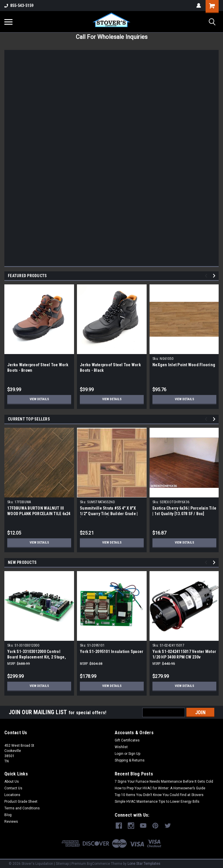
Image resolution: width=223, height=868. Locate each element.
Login (119, 754)
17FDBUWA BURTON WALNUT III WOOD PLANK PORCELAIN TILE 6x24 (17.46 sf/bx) (39, 514)
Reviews (11, 822)
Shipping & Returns (130, 760)
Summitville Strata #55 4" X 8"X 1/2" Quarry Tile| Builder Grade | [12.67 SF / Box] (109, 514)
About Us (12, 782)
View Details (39, 399)
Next (215, 276)
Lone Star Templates (144, 862)
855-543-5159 (19, 6)
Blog (8, 815)
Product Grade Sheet (21, 802)
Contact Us (13, 788)
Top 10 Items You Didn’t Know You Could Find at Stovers (159, 795)
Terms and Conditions (22, 808)
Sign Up (134, 754)
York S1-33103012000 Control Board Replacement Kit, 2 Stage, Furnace (37, 657)
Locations (12, 795)
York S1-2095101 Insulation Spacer (111, 652)
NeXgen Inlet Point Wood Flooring (184, 365)
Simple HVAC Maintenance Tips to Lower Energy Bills (157, 802)
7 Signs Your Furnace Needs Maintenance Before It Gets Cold (164, 782)
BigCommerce (98, 862)
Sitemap (62, 862)
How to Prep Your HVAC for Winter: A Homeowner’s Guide (160, 788)
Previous (207, 276)
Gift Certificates (127, 740)
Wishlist (121, 747)
